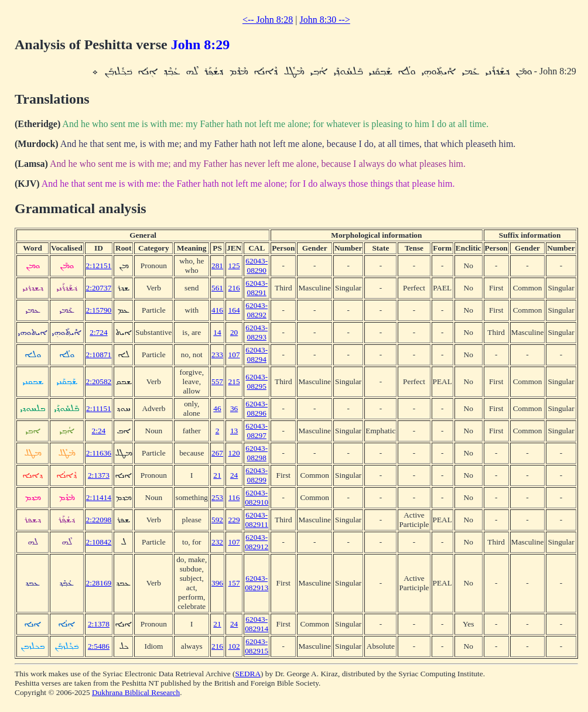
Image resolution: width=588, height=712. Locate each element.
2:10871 (99, 355)
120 (234, 453)
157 (234, 583)
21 (217, 475)
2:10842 (99, 542)
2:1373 (99, 475)
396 (217, 583)
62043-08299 (257, 475)
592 (217, 520)
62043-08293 (257, 332)
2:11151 (99, 408)
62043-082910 (257, 497)
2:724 (98, 332)
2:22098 (99, 520)
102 (234, 646)
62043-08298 (257, 453)
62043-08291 (257, 288)
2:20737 (99, 288)
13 (234, 431)
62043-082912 (257, 542)
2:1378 (99, 624)
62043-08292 (257, 310)
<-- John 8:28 (268, 20)
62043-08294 (257, 355)
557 (217, 381)
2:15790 (99, 310)
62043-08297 (257, 431)
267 (217, 453)
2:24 (99, 431)
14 (217, 332)
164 (234, 310)
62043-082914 (257, 624)
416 (217, 310)
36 (234, 408)
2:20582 (99, 381)
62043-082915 (257, 646)
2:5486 (99, 646)
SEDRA (248, 674)
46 (217, 408)
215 (234, 381)
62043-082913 (257, 583)
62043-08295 (257, 381)
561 (217, 288)
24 (234, 475)
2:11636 (99, 453)
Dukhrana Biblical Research (136, 692)
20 (234, 332)
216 (234, 288)
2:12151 (99, 266)
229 (234, 520)
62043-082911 (257, 520)
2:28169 (99, 583)
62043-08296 (257, 408)
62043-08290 (257, 266)
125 (234, 266)
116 (234, 497)
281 (217, 266)
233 (217, 355)
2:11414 (99, 497)
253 (217, 497)
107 (234, 355)
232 (217, 542)
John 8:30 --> (324, 20)
